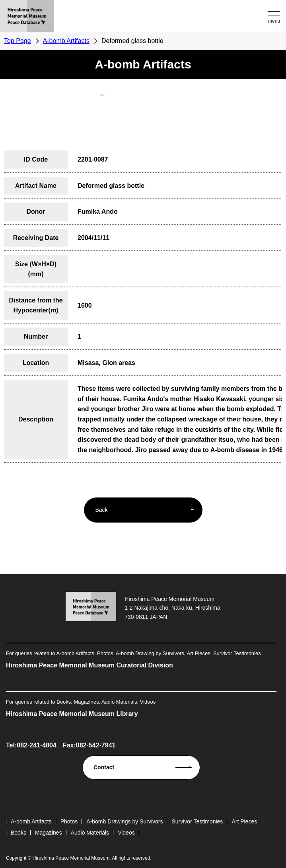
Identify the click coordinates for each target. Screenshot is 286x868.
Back (102, 510)
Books (18, 833)
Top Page (18, 41)
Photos (69, 821)
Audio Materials (90, 833)
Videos (126, 833)
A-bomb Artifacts (66, 41)
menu (274, 21)
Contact (104, 767)
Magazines (49, 833)
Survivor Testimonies (197, 821)
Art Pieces (244, 821)
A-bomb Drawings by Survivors (125, 821)
